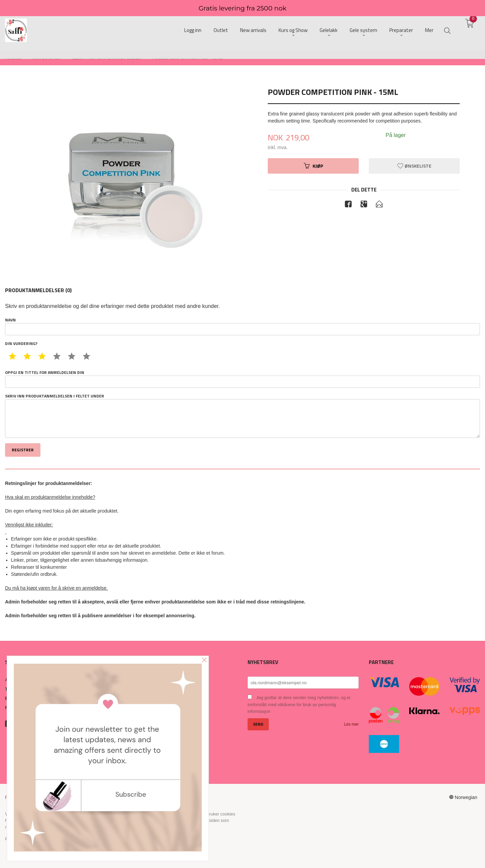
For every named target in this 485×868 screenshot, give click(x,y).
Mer (429, 30)
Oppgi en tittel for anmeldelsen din (243, 379)
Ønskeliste (414, 166)
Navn (243, 326)
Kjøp (313, 166)
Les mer (351, 724)
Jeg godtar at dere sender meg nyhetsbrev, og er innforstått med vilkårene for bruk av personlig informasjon (299, 704)
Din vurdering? (21, 344)
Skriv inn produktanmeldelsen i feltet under (243, 416)
